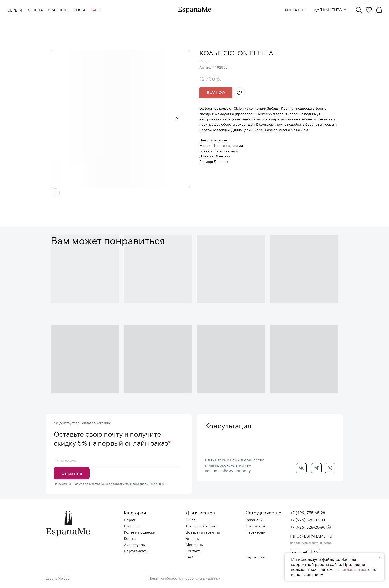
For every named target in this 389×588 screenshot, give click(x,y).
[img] (194, 10)
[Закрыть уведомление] (380, 557)
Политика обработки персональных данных (184, 578)
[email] (116, 461)
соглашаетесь (354, 569)
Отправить (72, 473)
